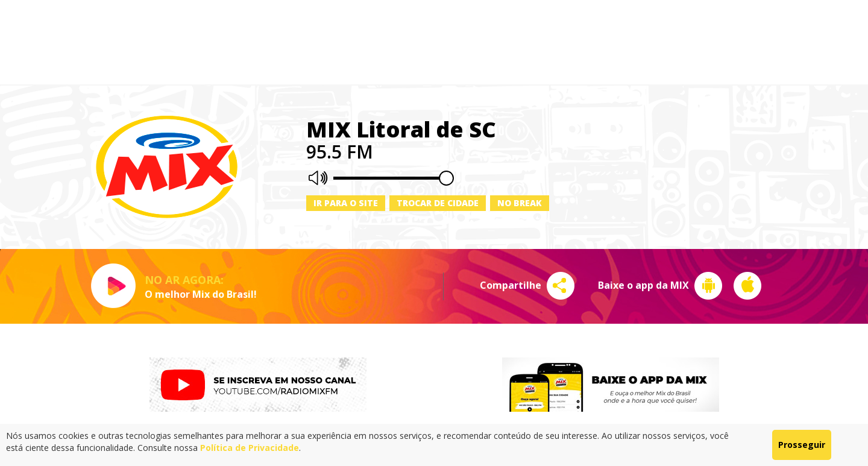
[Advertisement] (434, 42)
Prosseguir (802, 445)
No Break (520, 203)
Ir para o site (346, 203)
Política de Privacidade (250, 448)
